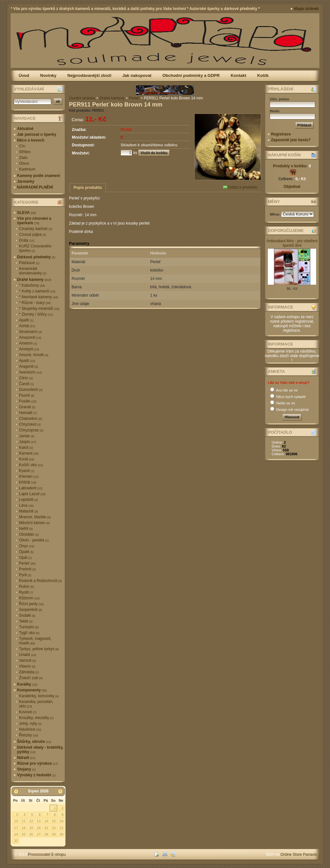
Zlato (23, 158)
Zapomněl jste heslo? (291, 140)
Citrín (26, 378)
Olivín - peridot (34, 540)
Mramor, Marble (35, 517)
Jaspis (28, 442)
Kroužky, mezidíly (36, 718)
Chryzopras (31, 430)
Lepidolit (29, 500)
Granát (27, 407)
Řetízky (29, 735)
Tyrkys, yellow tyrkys (39, 649)
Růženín (29, 598)
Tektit (26, 621)
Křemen (29, 476)
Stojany (26, 769)
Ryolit (26, 592)
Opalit (26, 552)
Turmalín (29, 627)
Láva (26, 505)
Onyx (27, 546)
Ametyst (29, 349)
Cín (22, 146)
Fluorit (27, 395)
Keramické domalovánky (33, 271)
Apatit (26, 320)
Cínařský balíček (36, 229)
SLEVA (26, 213)
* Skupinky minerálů (39, 309)
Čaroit (26, 384)
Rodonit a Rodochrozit (40, 581)
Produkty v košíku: (292, 166)
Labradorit (31, 488)
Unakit (28, 655)
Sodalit (27, 615)
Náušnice (30, 729)
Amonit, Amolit (34, 355)
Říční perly (31, 604)
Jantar (27, 436)
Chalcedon (30, 419)
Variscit (27, 660)
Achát (27, 326)
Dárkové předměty (36, 257)
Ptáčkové (29, 263)
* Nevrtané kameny (39, 297)
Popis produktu (88, 188)
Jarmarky (26, 181)
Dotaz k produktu (240, 187)
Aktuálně (25, 129)
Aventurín (30, 372)
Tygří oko (29, 633)
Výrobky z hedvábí (36, 775)
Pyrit (25, 575)
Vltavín (27, 666)
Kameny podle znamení (39, 176)
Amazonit (30, 337)
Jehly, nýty (30, 724)
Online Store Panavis (299, 854)
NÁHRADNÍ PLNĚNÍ (35, 187)
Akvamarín (30, 332)
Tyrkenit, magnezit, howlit (35, 641)
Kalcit (26, 448)
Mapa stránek (306, 9)
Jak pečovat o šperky (37, 134)
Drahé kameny (34, 280)
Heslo (275, 111)
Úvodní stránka (82, 98)
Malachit (29, 511)
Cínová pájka (33, 235)
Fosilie (28, 401)
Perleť (27, 563)
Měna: (276, 214)
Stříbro (25, 152)
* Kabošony (32, 285)
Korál (27, 459)
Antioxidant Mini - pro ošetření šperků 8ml (292, 243)
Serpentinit (30, 610)
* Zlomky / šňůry (36, 314)
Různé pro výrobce (38, 763)
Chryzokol (30, 424)
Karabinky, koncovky (39, 696)
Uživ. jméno (279, 99)
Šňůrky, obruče (34, 742)
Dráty (27, 240)
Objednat (292, 187)
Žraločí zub (31, 678)
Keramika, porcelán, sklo (36, 704)
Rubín (26, 586)
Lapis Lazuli (32, 494)
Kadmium (27, 169)
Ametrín (28, 343)
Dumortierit (31, 390)
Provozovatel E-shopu (47, 854)
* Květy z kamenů (37, 291)
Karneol (29, 453)
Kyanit (27, 471)
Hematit (28, 413)
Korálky (27, 684)
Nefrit (26, 529)
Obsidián (29, 534)
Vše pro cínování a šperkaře (34, 221)
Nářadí (26, 758)
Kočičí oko (31, 465)
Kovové (28, 712)
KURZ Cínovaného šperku (35, 248)
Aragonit (29, 366)
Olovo (24, 163)
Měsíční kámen (34, 523)
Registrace (281, 134)
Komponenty (32, 690)
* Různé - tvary (35, 303)
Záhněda (29, 672)
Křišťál (28, 482)
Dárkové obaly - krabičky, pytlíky (40, 750)
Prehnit (27, 569)
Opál (25, 558)
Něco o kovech (31, 140)
